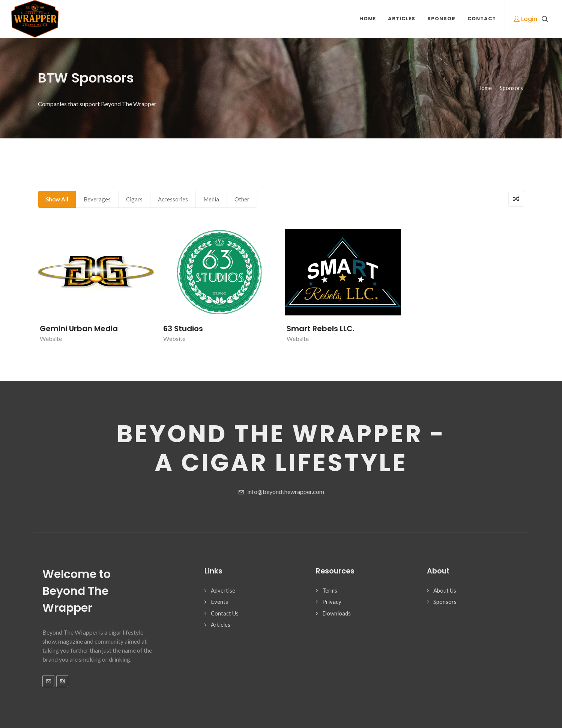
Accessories (173, 199)
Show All (57, 199)
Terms (330, 590)
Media (211, 199)
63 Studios (183, 329)
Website (51, 338)
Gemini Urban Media (79, 329)
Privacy (332, 602)
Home (485, 88)
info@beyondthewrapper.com (281, 492)
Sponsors (511, 88)
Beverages (97, 199)
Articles (221, 624)
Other (242, 199)
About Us (445, 590)
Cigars (134, 199)
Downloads (337, 613)
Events (219, 602)
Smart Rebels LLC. (321, 329)
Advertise (223, 590)
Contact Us (225, 613)
